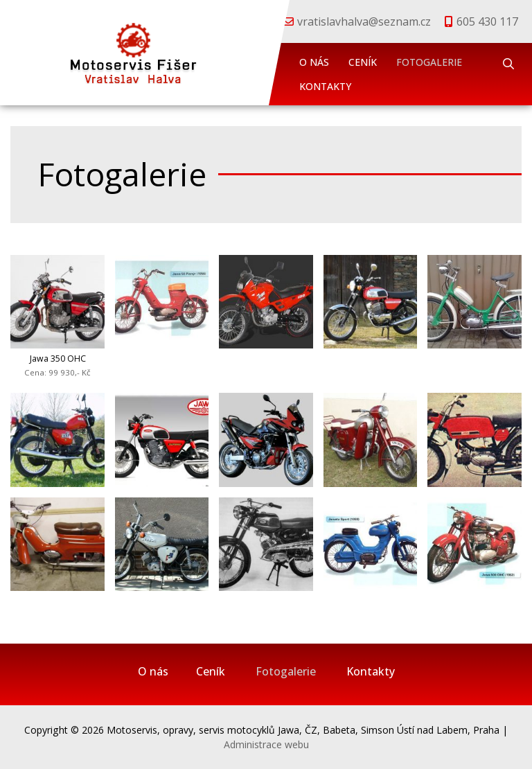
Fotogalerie (429, 62)
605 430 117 (487, 21)
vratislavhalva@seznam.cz (364, 21)
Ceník (363, 62)
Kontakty (325, 86)
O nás (314, 62)
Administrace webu (266, 744)
